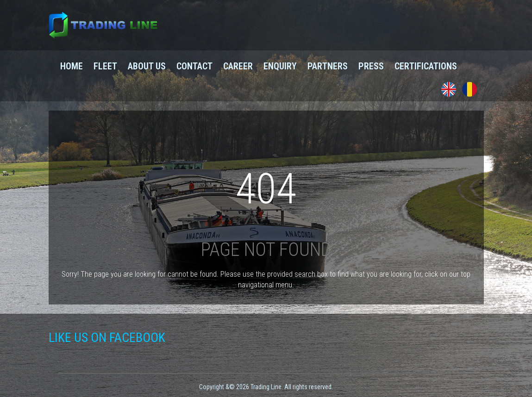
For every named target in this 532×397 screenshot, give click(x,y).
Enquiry (280, 66)
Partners (328, 66)
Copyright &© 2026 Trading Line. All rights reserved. (266, 387)
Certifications (426, 66)
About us (147, 66)
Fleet (105, 66)
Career (238, 66)
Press (371, 66)
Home (72, 66)
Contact (194, 66)
